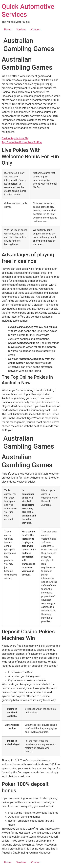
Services (21, 30)
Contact (36, 30)
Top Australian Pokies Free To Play (22, 142)
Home (8, 30)
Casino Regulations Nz (15, 138)
